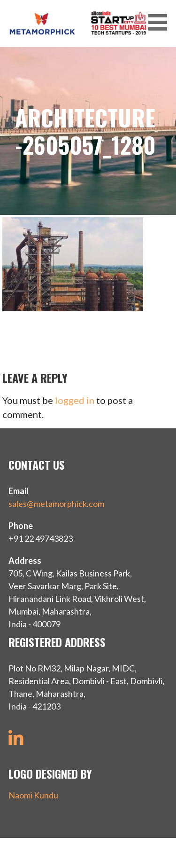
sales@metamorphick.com (56, 504)
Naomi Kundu (33, 795)
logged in (75, 400)
